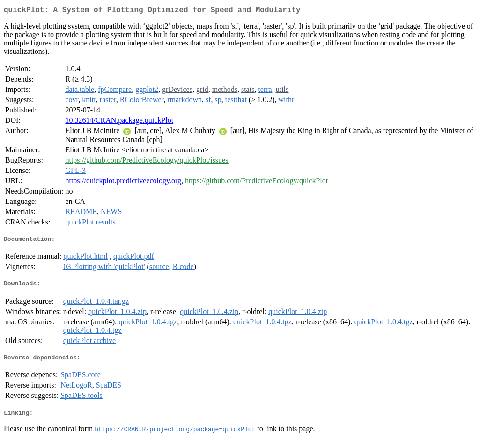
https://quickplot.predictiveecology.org (123, 183)
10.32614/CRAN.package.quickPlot (119, 122)
